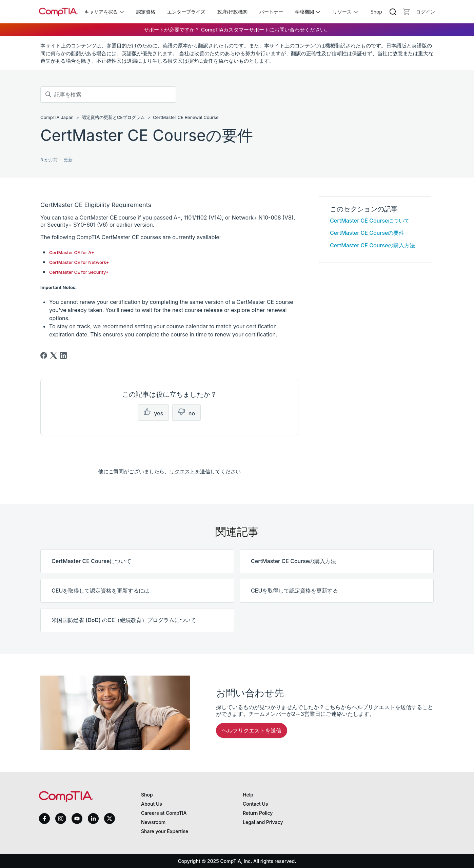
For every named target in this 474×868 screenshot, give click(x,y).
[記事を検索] (108, 95)
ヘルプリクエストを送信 (252, 730)
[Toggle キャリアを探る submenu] (122, 12)
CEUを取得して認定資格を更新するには (101, 591)
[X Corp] (54, 355)
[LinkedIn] (63, 355)
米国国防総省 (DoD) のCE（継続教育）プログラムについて (124, 620)
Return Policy (258, 813)
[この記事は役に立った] (153, 412)
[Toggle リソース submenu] (356, 12)
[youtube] (77, 819)
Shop (376, 12)
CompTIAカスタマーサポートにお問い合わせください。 (266, 30)
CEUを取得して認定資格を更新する (294, 591)
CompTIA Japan (57, 117)
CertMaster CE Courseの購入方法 (372, 245)
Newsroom (153, 822)
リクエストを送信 (190, 471)
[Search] (393, 12)
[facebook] (44, 819)
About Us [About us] (152, 804)
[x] (110, 819)
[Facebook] (44, 355)
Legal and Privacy (263, 822)
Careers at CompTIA (164, 813)
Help (248, 795)
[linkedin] (93, 818)
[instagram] (61, 819)
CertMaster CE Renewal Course (186, 117)
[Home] (58, 12)
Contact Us (255, 804)
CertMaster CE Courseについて (370, 221)
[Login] (426, 12)
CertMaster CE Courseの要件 (367, 233)
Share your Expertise (165, 831)
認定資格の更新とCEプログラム (113, 117)
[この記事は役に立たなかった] (186, 412)
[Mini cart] (407, 12)
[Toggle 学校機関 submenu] (318, 12)
